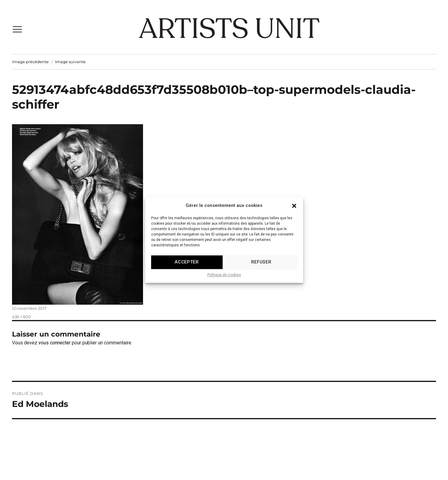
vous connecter (55, 343)
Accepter (187, 269)
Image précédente (30, 62)
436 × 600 (21, 317)
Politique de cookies (224, 282)
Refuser (261, 269)
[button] (294, 212)
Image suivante (70, 62)
